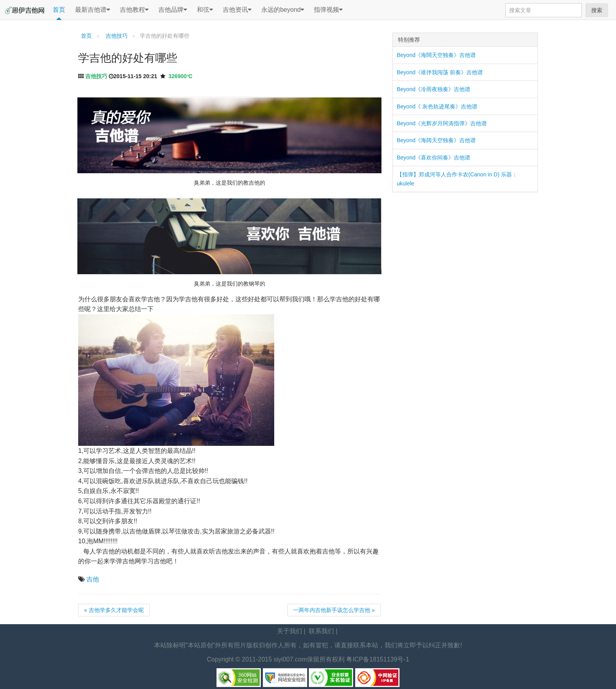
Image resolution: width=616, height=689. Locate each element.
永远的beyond (283, 10)
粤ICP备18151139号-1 (378, 659)
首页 (59, 10)
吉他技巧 (116, 36)
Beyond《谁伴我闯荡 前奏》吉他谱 (440, 72)
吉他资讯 (237, 10)
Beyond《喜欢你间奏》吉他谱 (434, 158)
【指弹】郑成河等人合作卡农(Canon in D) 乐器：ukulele (457, 179)
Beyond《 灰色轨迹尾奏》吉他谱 (437, 106)
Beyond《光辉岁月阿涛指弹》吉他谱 (442, 123)
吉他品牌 (173, 10)
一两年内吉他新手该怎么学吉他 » (334, 610)
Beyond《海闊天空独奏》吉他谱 (436, 55)
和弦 (205, 10)
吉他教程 (134, 10)
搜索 (597, 10)
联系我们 (321, 631)
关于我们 (290, 631)
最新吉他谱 (93, 10)
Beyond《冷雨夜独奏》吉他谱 (434, 89)
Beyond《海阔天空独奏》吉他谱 (436, 140)
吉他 (93, 579)
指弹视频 (328, 10)
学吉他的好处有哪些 (128, 58)
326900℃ (181, 76)
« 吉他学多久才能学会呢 (114, 610)
